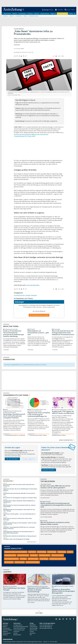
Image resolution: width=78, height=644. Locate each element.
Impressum (16, 632)
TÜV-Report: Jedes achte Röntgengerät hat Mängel (16, 539)
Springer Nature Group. (36, 642)
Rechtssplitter (9, 562)
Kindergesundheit (45, 556)
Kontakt (16, 633)
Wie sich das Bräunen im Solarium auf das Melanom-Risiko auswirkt (55, 524)
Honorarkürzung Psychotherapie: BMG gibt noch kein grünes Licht (19, 494)
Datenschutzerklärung (19, 628)
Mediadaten (33, 625)
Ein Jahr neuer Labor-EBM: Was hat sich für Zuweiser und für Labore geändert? (55, 487)
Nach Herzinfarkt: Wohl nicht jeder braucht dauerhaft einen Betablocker (19, 485)
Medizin (15, 14)
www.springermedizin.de (46, 625)
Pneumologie (44, 559)
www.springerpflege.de (46, 627)
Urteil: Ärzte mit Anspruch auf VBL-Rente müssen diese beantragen (18, 519)
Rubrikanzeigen (34, 628)
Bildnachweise (17, 635)
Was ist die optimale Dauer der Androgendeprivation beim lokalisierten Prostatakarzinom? (63, 333)
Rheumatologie (20, 562)
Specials (37, 14)
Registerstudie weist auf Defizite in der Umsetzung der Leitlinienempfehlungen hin (39, 415)
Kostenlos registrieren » (29, 459)
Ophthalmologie (33, 559)
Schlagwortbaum (18, 625)
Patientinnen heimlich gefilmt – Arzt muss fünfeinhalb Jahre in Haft (19, 515)
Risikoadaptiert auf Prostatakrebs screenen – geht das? (38, 333)
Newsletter (33, 633)
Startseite (5, 625)
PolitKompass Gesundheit (57, 559)
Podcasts (30, 14)
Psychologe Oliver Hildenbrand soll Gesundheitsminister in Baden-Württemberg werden (19, 533)
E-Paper (32, 632)
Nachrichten (8, 14)
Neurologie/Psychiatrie (12, 559)
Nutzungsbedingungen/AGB (21, 627)
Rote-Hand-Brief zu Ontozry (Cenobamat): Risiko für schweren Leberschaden (19, 506)
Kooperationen (45, 14)
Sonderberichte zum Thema (16, 395)
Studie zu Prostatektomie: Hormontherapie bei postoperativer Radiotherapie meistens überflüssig (14, 334)
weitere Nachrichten (32, 542)
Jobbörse (5, 635)
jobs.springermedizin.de (46, 628)
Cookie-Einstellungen (19, 630)
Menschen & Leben (58, 556)
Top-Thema (32, 552)
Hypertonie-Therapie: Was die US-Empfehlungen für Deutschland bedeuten (20, 490)
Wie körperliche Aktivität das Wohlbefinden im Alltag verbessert (20, 536)
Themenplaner (34, 627)
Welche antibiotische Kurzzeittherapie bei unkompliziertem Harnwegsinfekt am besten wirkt (56, 505)
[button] (73, 10)
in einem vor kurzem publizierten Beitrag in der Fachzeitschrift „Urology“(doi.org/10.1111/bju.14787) (39, 135)
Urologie (28, 296)
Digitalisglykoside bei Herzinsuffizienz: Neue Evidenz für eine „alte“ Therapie (19, 511)
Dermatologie (52, 552)
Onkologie (34, 296)
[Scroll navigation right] (75, 14)
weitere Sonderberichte (67, 440)
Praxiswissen (22, 14)
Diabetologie (62, 552)
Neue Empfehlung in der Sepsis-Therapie (14, 589)
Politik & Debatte (62, 14)
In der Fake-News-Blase (33, 285)
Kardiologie (34, 556)
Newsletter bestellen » (49, 470)
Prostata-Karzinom (19, 296)
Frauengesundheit (10, 556)
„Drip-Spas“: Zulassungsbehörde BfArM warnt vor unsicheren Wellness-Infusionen (19, 528)
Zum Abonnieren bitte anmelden (39, 315)
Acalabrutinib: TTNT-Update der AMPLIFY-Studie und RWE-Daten (63, 413)
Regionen (53, 14)
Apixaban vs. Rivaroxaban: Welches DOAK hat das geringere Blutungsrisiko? (63, 591)
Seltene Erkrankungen (33, 562)
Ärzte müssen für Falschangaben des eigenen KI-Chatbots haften (20, 498)
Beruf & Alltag (42, 552)
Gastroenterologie (23, 556)
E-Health (70, 552)
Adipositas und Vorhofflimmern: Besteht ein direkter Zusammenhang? (39, 590)
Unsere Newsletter (13, 549)
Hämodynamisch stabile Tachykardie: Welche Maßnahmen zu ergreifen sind (19, 502)
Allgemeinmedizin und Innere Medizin (16, 552)
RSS (31, 635)
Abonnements (33, 630)
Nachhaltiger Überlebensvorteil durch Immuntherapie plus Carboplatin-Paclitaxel (14, 416)
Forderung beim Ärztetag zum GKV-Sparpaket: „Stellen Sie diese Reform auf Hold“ (20, 524)
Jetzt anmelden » (12, 459)
